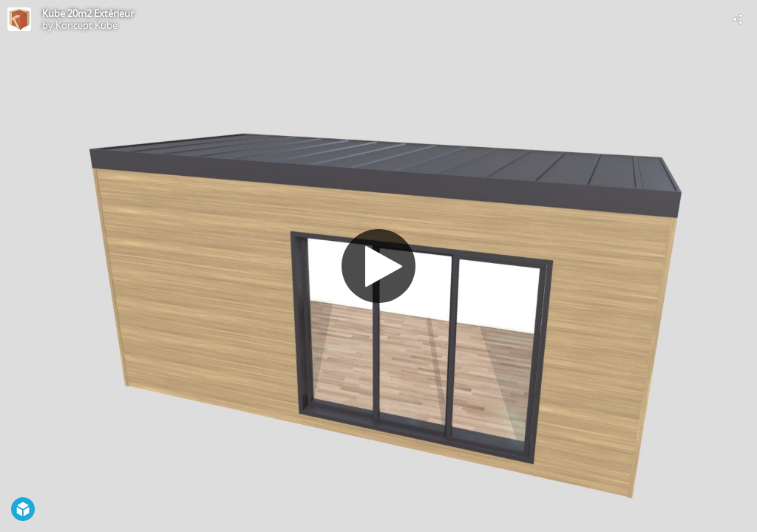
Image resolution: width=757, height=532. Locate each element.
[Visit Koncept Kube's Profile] (19, 19)
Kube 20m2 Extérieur (88, 13)
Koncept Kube (86, 25)
